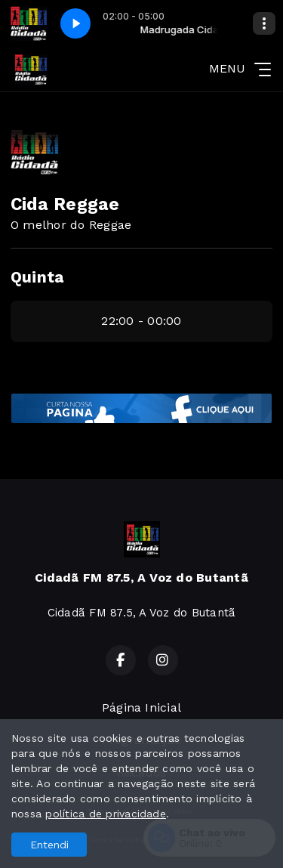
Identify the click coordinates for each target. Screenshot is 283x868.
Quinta (37, 277)
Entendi (49, 845)
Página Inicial (141, 707)
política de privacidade (106, 814)
